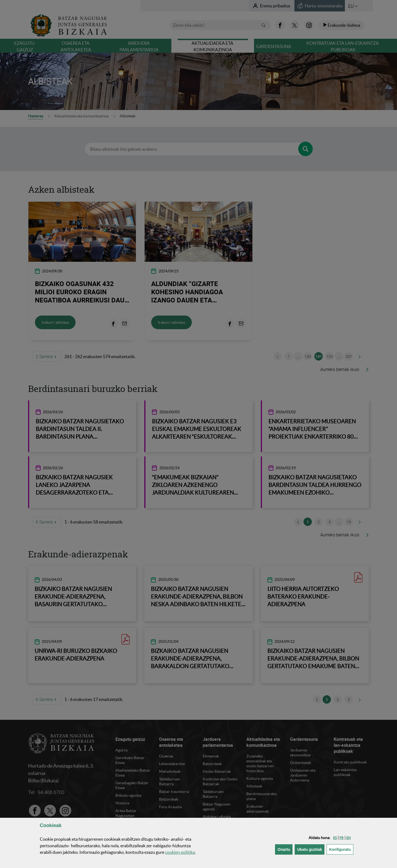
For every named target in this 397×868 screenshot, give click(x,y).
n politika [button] (180, 852)
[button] (335, 838)
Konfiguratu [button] (341, 849)
